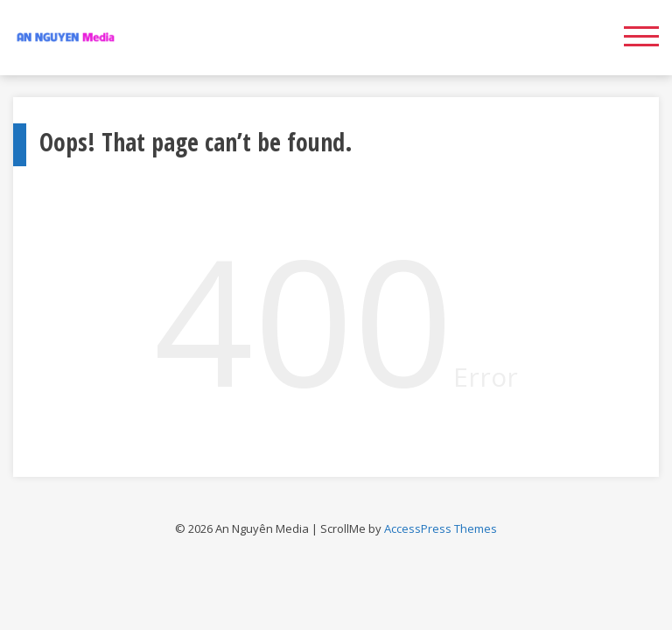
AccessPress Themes (441, 528)
